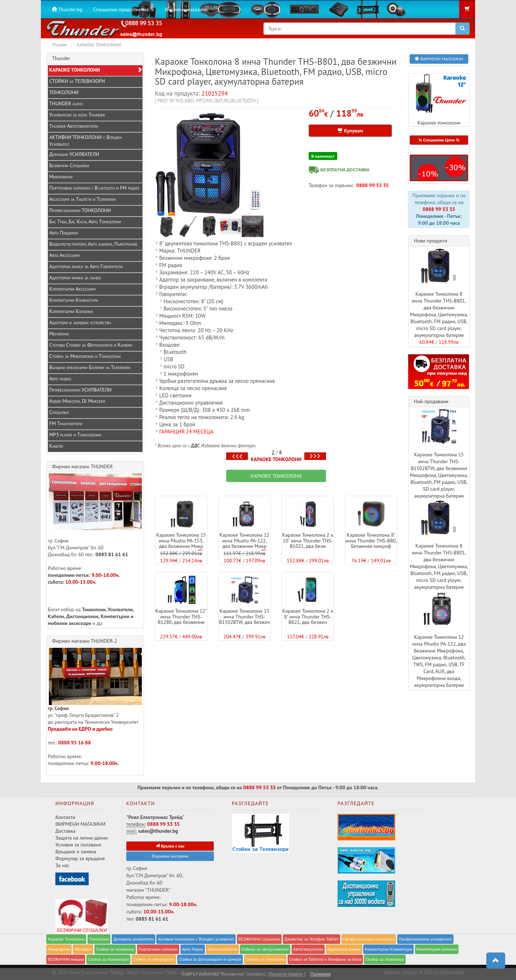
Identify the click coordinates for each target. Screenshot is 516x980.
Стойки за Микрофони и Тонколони (85, 356)
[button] (439, 168)
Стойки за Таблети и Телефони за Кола (325, 959)
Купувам (350, 131)
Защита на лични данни (82, 838)
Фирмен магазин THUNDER (83, 466)
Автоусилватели (222, 949)
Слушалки (59, 412)
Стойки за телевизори (108, 959)
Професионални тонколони (369, 939)
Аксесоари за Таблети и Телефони (83, 199)
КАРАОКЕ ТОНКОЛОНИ (276, 459)
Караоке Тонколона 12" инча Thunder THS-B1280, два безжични (181, 616)
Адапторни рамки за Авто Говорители (86, 266)
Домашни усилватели (133, 939)
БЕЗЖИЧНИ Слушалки (259, 939)
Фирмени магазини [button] (170, 856)
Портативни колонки (158, 949)
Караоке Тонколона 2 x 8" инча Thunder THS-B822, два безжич (308, 616)
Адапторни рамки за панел (75, 278)
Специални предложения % (124, 9)
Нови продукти (431, 241)
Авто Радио (193, 949)
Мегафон (83, 949)
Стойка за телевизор (115, 949)
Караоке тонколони (439, 100)
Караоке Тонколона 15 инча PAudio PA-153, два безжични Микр (181, 540)
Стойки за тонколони (265, 959)
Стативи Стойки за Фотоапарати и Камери (91, 345)
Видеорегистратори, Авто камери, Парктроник (93, 244)
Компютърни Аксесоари (72, 289)
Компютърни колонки (437, 949)
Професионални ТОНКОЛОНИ (80, 210)
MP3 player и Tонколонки (75, 435)
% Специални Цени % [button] (439, 140)
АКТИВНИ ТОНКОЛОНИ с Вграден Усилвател (86, 141)
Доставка (65, 831)
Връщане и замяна (76, 852)
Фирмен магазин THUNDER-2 (85, 641)
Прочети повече (286, 974)
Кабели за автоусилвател (265, 949)
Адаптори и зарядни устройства (80, 322)
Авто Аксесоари (64, 255)
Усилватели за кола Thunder (77, 115)
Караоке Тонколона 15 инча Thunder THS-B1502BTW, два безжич (244, 616)
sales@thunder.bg (158, 831)
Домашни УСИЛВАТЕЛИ (74, 154)
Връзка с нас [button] (170, 846)
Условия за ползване (78, 845)
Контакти (65, 817)
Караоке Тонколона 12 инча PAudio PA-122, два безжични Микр (245, 540)
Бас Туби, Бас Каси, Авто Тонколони (85, 221)
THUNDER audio (66, 104)
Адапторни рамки (344, 949)
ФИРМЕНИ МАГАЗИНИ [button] (439, 59)
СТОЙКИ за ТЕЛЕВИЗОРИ (77, 81)
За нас (62, 865)
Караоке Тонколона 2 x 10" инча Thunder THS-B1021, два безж (308, 540)
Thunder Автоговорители (74, 126)
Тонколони (99, 939)
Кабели (56, 446)
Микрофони (61, 177)
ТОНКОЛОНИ (64, 92)
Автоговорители (308, 949)
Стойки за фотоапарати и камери (210, 959)
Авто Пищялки (64, 233)
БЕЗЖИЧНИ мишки (66, 959)
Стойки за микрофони (154, 959)
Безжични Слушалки (69, 165)
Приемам (320, 974)
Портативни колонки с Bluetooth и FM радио (94, 188)
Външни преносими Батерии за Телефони (90, 367)
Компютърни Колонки (71, 311)
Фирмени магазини (186, 9)
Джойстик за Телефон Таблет (312, 939)
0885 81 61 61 (112, 554)
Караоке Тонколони (66, 939)
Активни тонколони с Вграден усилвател (196, 939)
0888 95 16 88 (75, 743)
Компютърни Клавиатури (74, 300)
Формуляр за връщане (80, 858)
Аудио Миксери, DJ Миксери (77, 401)
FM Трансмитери (66, 423)
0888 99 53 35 (373, 185)
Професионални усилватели (425, 939)
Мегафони (59, 334)
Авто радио (60, 379)
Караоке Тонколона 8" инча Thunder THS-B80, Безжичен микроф (371, 540)
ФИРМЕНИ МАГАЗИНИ (80, 824)
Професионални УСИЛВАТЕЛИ (80, 390)
